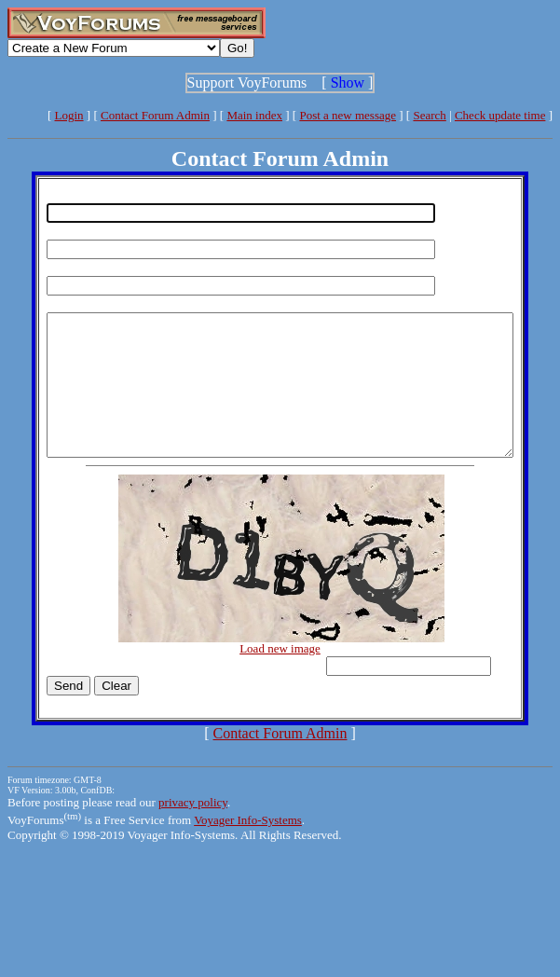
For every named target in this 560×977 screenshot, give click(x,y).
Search (429, 115)
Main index (254, 115)
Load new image (284, 676)
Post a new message (348, 115)
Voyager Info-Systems (248, 848)
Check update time (500, 115)
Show (348, 83)
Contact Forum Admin (155, 115)
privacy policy (193, 830)
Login (69, 115)
